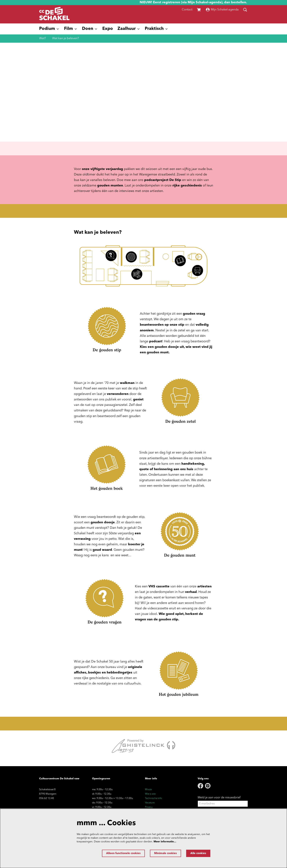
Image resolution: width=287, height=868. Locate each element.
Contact (187, 10)
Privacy (149, 807)
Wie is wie (150, 794)
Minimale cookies (162, 853)
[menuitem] (108, 29)
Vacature (150, 803)
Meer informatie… (165, 841)
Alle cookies (197, 853)
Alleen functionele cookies (117, 853)
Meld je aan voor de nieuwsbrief (219, 798)
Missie (148, 790)
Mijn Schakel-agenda (222, 10)
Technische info (153, 798)
